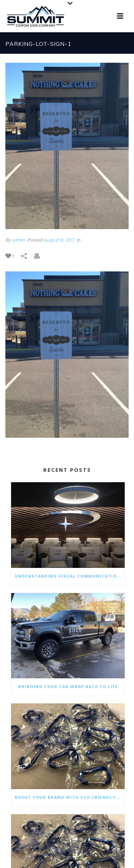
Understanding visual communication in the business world (70, 577)
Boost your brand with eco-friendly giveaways (70, 798)
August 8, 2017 (59, 240)
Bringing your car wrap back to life (68, 687)
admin (18, 240)
